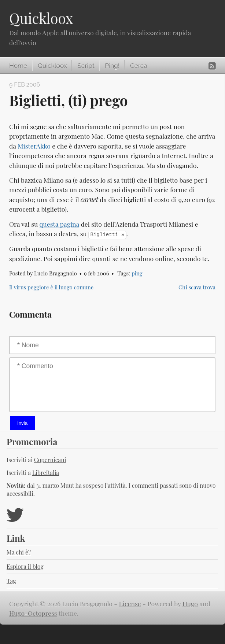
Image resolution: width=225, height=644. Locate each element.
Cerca (139, 66)
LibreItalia (46, 473)
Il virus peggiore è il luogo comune (51, 287)
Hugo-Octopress (33, 613)
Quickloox (41, 18)
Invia (22, 423)
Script (86, 66)
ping (137, 273)
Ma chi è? (19, 552)
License (130, 603)
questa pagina (60, 224)
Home (18, 66)
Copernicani (50, 460)
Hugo (190, 603)
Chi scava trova (197, 287)
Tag (11, 581)
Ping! (112, 66)
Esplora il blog (25, 566)
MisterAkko (34, 146)
